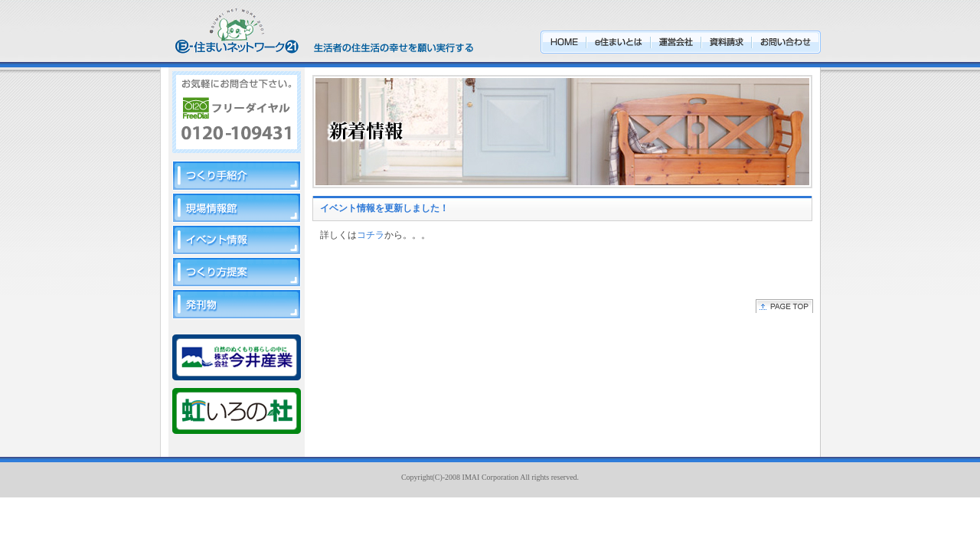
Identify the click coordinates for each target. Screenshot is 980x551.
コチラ (371, 235)
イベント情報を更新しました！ (384, 208)
